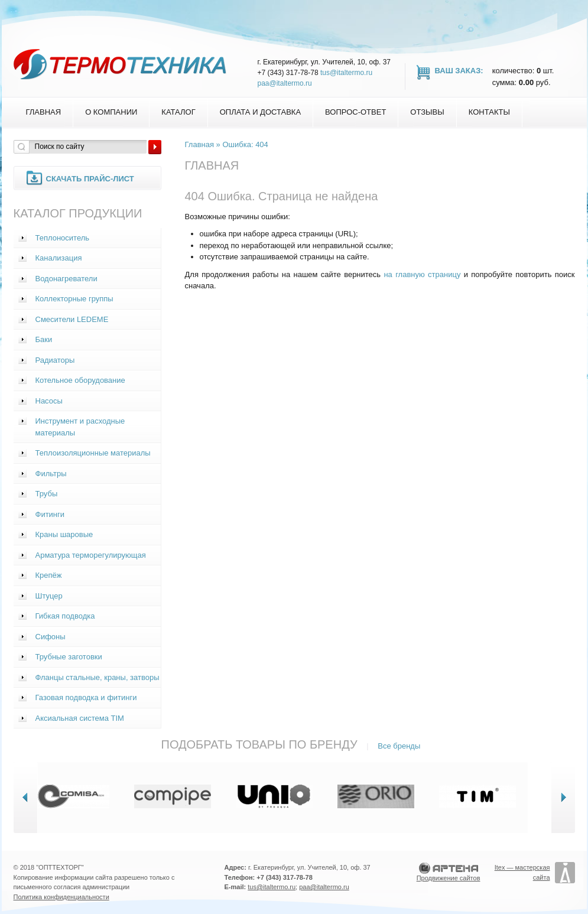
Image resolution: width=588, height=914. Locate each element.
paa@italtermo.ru (285, 83)
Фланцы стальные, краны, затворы (98, 677)
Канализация (59, 258)
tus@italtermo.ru (346, 73)
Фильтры (51, 474)
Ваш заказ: (459, 71)
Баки (44, 339)
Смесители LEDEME (72, 319)
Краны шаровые (64, 534)
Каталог (178, 112)
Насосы (49, 401)
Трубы (47, 494)
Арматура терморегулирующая (91, 555)
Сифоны (51, 637)
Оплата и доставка (260, 112)
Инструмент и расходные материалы (80, 427)
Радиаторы (55, 360)
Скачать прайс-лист (90, 179)
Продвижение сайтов (449, 878)
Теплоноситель (63, 238)
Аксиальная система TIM (80, 718)
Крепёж (49, 575)
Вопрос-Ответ (355, 112)
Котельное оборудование (80, 380)
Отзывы (427, 112)
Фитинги (50, 514)
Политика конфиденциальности (61, 897)
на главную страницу (422, 274)
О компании (111, 112)
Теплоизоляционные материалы (93, 453)
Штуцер (49, 596)
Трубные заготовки (69, 657)
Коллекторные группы (74, 299)
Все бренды (399, 746)
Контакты (489, 112)
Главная (44, 112)
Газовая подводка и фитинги (86, 697)
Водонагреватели (66, 279)
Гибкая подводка (65, 616)
